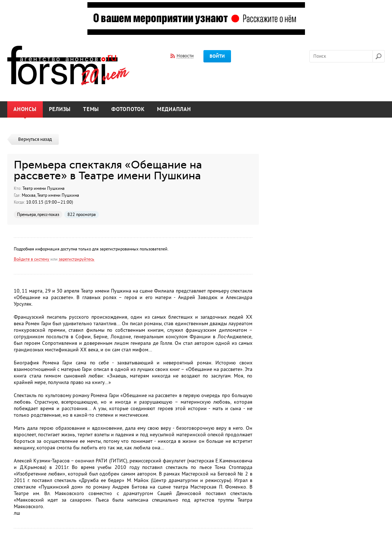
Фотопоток (128, 109)
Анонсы (25, 109)
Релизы (60, 109)
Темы (91, 109)
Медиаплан (174, 109)
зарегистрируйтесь (77, 259)
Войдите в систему (32, 259)
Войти (217, 56)
